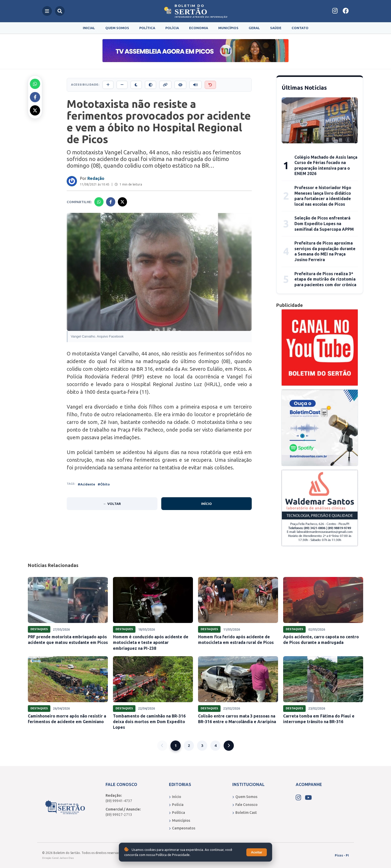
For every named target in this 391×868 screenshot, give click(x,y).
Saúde (276, 28)
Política (147, 28)
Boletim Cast (245, 813)
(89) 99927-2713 (119, 815)
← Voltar (112, 504)
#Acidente (86, 484)
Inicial (89, 28)
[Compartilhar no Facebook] (35, 97)
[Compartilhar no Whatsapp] (35, 84)
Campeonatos (182, 828)
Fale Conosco (245, 805)
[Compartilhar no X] (35, 110)
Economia (199, 28)
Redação (96, 178)
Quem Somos (117, 28)
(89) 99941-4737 (119, 801)
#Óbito (104, 484)
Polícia (172, 28)
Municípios (228, 28)
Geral (254, 28)
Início (206, 504)
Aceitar (257, 852)
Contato (300, 28)
